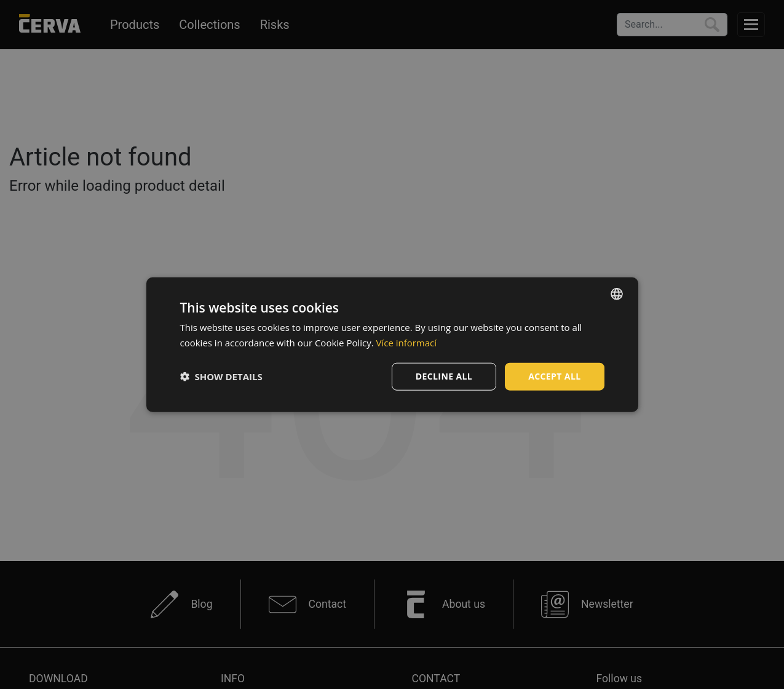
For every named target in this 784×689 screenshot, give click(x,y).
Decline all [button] (444, 376)
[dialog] (392, 345)
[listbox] (617, 294)
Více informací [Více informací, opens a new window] (407, 343)
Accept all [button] (554, 376)
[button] (221, 376)
